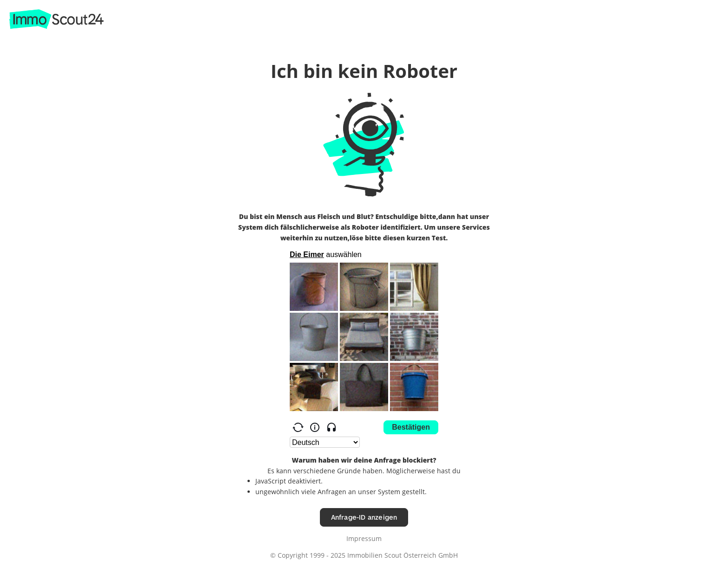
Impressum (364, 538)
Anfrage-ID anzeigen (364, 517)
